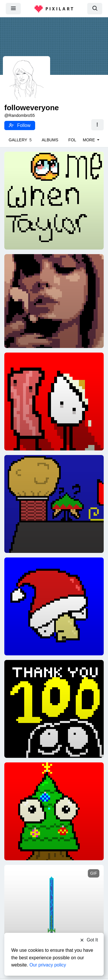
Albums (50, 140)
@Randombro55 (20, 115)
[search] (95, 8)
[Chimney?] (54, 504)
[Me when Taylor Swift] (54, 200)
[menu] (13, 8)
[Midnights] (54, 301)
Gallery (20, 140)
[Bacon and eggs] (54, 401)
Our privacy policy (48, 965)
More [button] (90, 140)
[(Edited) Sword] (54, 909)
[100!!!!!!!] (54, 709)
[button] (97, 125)
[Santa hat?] (54, 606)
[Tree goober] (54, 811)
